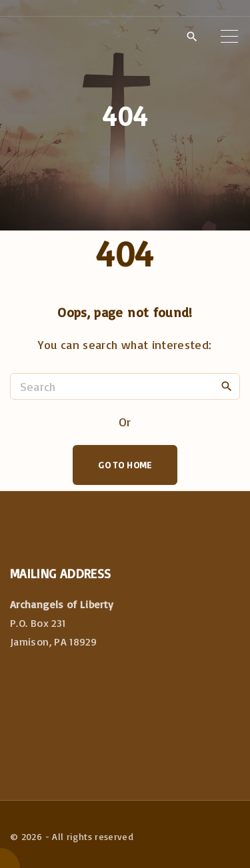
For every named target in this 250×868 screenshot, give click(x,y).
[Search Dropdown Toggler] (192, 37)
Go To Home (125, 465)
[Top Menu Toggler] (229, 36)
